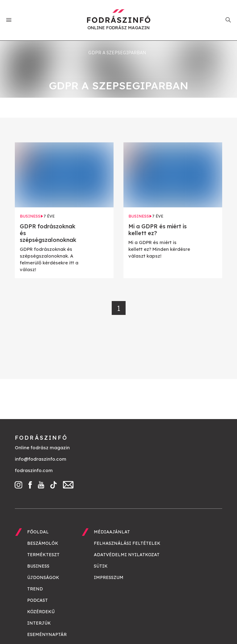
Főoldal (38, 532)
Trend (35, 589)
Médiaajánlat (112, 532)
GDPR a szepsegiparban (117, 53)
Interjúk (39, 623)
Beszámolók (43, 543)
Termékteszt (43, 555)
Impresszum (109, 577)
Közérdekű (41, 612)
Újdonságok (43, 577)
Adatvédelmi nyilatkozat (127, 555)
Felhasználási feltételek (127, 543)
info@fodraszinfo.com (41, 459)
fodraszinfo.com (34, 470)
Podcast (37, 600)
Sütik (101, 566)
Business (38, 566)
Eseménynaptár (47, 634)
